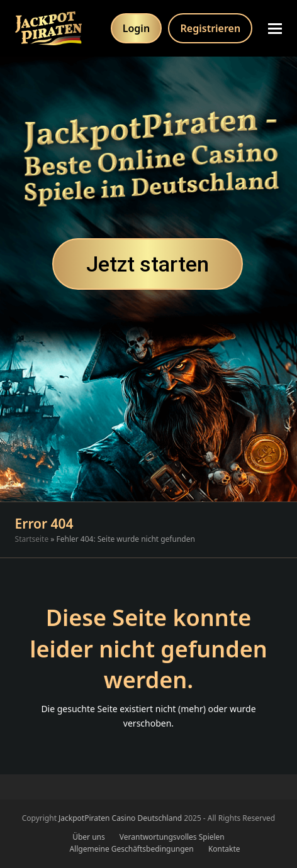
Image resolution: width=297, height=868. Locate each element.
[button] (275, 29)
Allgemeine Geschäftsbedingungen (131, 849)
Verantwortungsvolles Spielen (172, 837)
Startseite (32, 539)
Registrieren (211, 28)
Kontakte (224, 849)
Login (136, 28)
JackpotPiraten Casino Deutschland (120, 818)
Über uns (89, 837)
